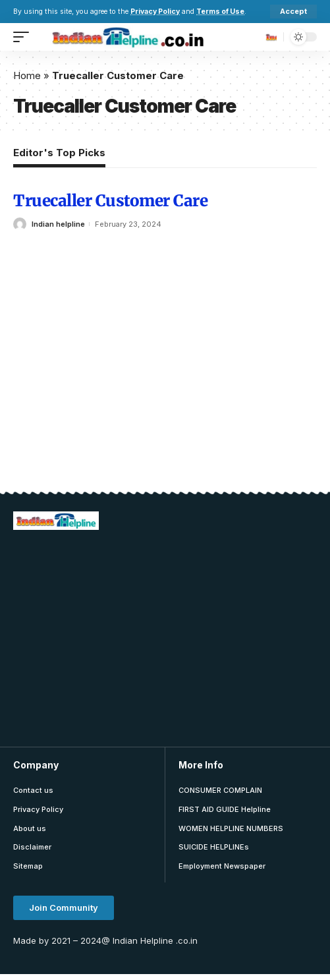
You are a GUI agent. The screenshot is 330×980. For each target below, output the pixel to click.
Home (27, 75)
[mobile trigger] (24, 37)
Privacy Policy (155, 12)
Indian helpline (58, 224)
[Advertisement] (172, 637)
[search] (270, 37)
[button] (64, 908)
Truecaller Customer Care (110, 201)
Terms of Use (220, 12)
